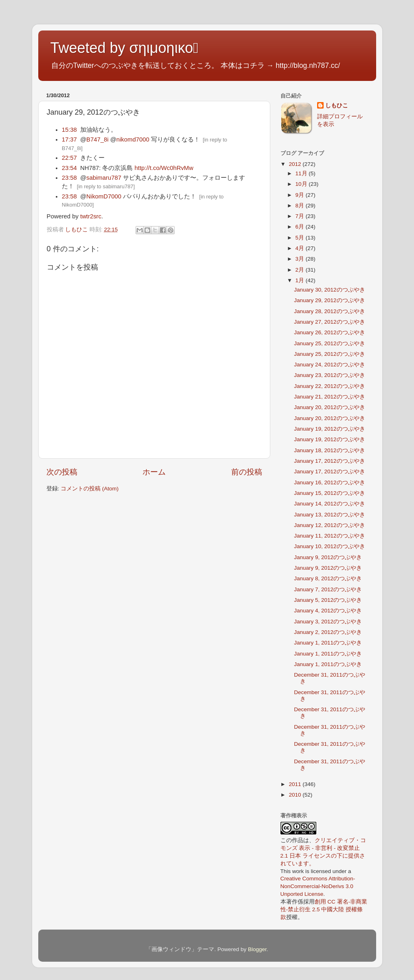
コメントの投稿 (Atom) (90, 489)
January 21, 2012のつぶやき (329, 397)
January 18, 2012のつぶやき (329, 450)
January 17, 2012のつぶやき (329, 461)
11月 (302, 173)
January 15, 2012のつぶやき (329, 493)
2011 (296, 784)
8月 (301, 206)
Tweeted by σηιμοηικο (125, 48)
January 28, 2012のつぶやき (329, 311)
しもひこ (337, 106)
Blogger (257, 949)
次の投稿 (62, 472)
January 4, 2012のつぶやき (328, 611)
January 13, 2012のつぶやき (329, 515)
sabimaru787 (104, 178)
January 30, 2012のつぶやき (329, 290)
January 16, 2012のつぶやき (329, 482)
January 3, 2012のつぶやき (328, 622)
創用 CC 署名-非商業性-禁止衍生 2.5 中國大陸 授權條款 (324, 909)
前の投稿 (247, 472)
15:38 (69, 130)
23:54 (69, 168)
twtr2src (91, 216)
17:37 (69, 139)
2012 (296, 164)
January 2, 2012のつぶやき (328, 632)
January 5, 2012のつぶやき (328, 600)
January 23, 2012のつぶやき (329, 375)
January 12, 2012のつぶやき (329, 525)
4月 (301, 248)
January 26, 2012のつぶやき (329, 332)
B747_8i (97, 139)
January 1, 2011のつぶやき (328, 643)
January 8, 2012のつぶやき (328, 578)
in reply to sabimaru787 (106, 186)
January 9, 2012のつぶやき (328, 557)
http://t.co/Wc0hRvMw (164, 168)
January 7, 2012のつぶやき (328, 589)
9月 (301, 195)
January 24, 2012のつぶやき (329, 365)
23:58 (69, 178)
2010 (296, 795)
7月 (301, 216)
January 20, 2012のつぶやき (329, 407)
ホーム (154, 472)
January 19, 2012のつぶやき (329, 429)
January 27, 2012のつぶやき (329, 322)
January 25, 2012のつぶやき (329, 343)
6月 (301, 227)
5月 (301, 238)
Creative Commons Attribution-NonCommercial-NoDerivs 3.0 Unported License (318, 886)
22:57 (69, 158)
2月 (301, 270)
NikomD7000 (104, 196)
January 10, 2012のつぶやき (329, 546)
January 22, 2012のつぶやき (329, 386)
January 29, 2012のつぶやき (329, 300)
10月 (302, 184)
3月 (301, 259)
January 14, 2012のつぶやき (329, 504)
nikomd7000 (133, 139)
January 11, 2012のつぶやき (329, 536)
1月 (301, 280)
